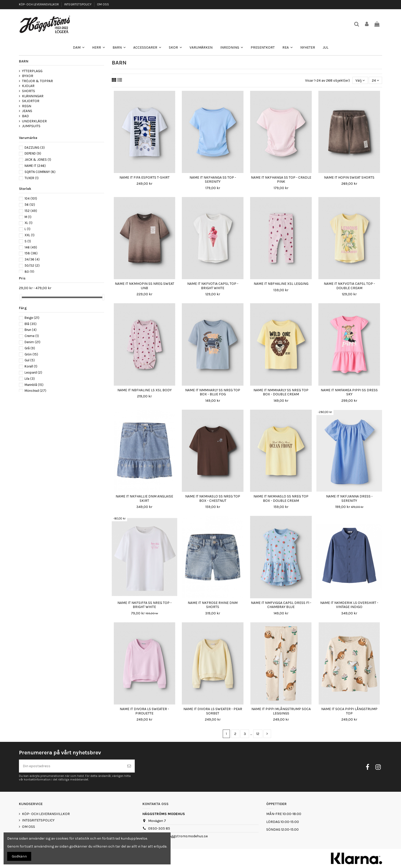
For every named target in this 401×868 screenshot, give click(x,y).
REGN (27, 106)
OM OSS (103, 4)
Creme (32, 336)
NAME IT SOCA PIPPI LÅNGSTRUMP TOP (349, 711)
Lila (30, 379)
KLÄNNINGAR (33, 96)
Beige (32, 318)
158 (31, 253)
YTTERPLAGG (32, 71)
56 (30, 205)
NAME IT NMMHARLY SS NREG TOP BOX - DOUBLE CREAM (281, 392)
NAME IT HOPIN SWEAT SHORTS (349, 177)
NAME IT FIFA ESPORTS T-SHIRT (144, 177)
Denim (32, 342)
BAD (25, 116)
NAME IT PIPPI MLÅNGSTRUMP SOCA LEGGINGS (281, 711)
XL (29, 223)
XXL (30, 235)
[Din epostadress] (71, 766)
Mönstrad (35, 391)
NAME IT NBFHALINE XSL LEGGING (281, 284)
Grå (30, 348)
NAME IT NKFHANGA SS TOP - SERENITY (213, 180)
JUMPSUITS (31, 126)
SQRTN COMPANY (40, 172)
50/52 (32, 265)
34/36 (32, 259)
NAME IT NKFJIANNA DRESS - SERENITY (349, 498)
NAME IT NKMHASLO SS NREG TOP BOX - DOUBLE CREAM (281, 498)
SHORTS (29, 91)
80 (29, 272)
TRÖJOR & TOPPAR (37, 81)
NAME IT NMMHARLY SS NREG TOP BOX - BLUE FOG (213, 392)
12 (258, 734)
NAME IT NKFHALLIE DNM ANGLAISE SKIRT (144, 498)
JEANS (27, 111)
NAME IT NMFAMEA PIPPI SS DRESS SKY (349, 392)
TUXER (32, 178)
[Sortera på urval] (360, 80)
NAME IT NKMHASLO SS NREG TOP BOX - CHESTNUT (213, 498)
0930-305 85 (159, 828)
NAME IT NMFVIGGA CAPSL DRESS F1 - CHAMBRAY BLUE (281, 605)
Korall (31, 366)
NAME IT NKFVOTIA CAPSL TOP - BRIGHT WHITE (213, 286)
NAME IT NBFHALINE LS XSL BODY (144, 390)
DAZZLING (35, 148)
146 (31, 247)
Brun (31, 330)
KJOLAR (28, 86)
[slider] (21, 297)
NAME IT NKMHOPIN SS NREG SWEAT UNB (144, 286)
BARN (24, 61)
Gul (30, 360)
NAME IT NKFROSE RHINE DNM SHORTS (213, 605)
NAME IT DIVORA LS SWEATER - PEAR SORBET (213, 711)
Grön (31, 354)
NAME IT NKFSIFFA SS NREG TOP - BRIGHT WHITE (144, 605)
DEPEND (33, 153)
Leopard (33, 372)
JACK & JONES (38, 160)
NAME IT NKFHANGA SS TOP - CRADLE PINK (281, 180)
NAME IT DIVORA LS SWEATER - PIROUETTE (144, 711)
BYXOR (28, 76)
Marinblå (34, 385)
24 (375, 80)
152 (31, 211)
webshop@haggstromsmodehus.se (178, 836)
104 (31, 198)
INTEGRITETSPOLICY (78, 4)
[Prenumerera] (129, 766)
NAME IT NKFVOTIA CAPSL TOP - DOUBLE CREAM (349, 286)
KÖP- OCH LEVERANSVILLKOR (39, 4)
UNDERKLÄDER (34, 121)
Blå (31, 324)
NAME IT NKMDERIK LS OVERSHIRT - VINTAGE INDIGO (349, 605)
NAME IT (35, 166)
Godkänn (19, 856)
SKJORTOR (31, 101)
